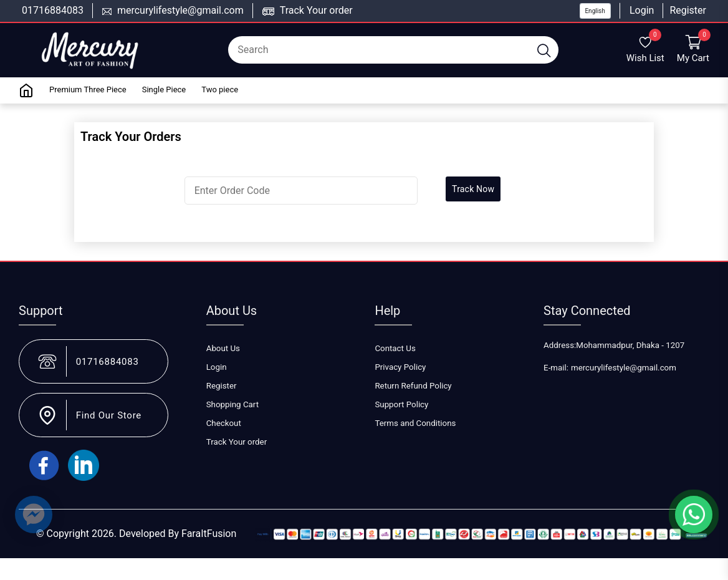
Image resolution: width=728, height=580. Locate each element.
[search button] (544, 50)
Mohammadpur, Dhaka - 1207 (630, 345)
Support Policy (401, 404)
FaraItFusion (209, 534)
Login (642, 10)
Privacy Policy (400, 367)
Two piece (220, 89)
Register (688, 10)
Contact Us (395, 348)
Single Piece (164, 89)
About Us (223, 348)
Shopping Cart (232, 404)
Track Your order (316, 10)
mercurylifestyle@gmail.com (180, 10)
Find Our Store (109, 415)
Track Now (473, 189)
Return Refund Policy (413, 386)
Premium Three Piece (88, 89)
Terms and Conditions (415, 423)
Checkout (224, 423)
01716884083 (53, 10)
